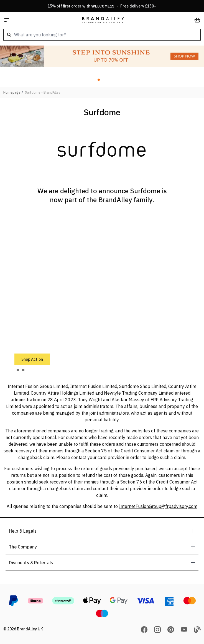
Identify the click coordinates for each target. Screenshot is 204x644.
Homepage (12, 92)
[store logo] (103, 20)
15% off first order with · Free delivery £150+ (102, 6)
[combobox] (102, 35)
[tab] (18, 370)
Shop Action (32, 359)
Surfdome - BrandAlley (43, 92)
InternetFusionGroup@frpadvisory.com (158, 506)
